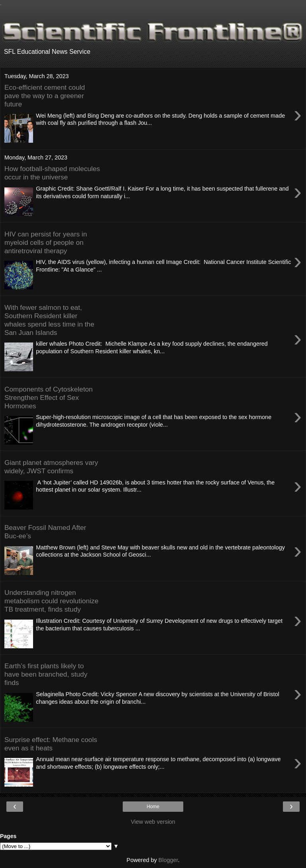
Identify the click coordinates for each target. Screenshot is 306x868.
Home (153, 807)
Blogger (168, 860)
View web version (153, 822)
